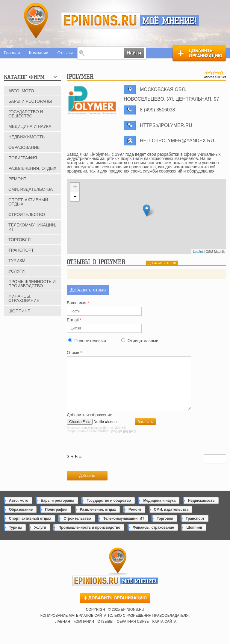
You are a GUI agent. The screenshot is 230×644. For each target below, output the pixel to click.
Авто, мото (21, 91)
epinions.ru (101, 21)
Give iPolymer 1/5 (207, 73)
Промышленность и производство (32, 284)
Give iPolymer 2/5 (211, 73)
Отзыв (74, 353)
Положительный (90, 341)
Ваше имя (78, 303)
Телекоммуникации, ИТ (32, 227)
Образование (24, 147)
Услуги (16, 271)
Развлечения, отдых (32, 168)
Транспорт (21, 250)
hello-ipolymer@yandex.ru (177, 141)
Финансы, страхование (24, 298)
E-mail (74, 320)
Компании (39, 53)
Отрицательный (143, 341)
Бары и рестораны (30, 101)
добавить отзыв (162, 263)
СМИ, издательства (31, 189)
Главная (12, 53)
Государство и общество (26, 114)
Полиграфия (23, 158)
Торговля (19, 240)
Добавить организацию (199, 53)
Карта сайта (165, 631)
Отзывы (65, 53)
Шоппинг (19, 311)
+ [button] (75, 187)
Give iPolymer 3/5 (214, 73)
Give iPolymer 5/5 (222, 73)
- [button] (75, 196)
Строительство (27, 214)
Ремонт (17, 179)
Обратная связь (133, 631)
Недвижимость (27, 137)
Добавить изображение (90, 425)
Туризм (17, 261)
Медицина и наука (30, 126)
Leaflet (198, 252)
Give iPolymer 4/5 (218, 73)
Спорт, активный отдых (28, 202)
